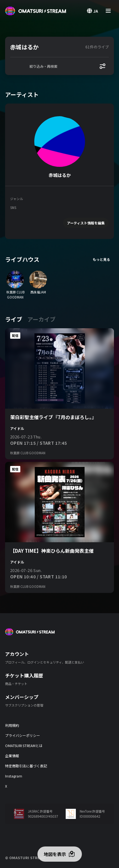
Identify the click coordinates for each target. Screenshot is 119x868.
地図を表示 (55, 854)
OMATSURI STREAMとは (24, 745)
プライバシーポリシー (23, 735)
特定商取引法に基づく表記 (26, 766)
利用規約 (12, 725)
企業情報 (12, 756)
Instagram (14, 776)
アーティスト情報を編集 (86, 223)
